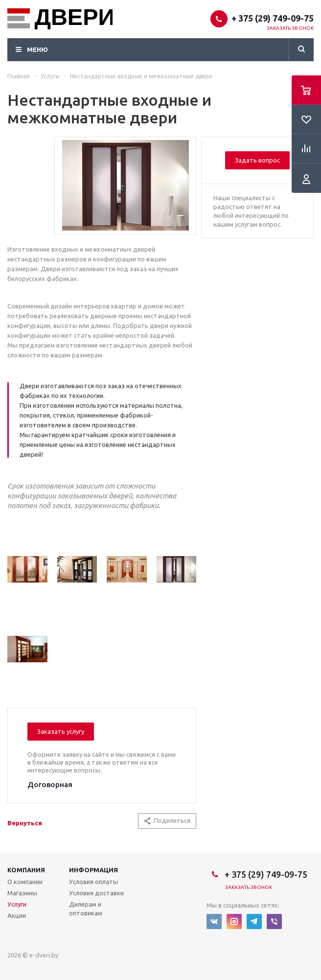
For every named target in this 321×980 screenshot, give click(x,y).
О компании (25, 882)
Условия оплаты (93, 882)
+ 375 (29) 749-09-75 (273, 18)
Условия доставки (96, 893)
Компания (26, 870)
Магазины (22, 893)
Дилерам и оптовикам (86, 909)
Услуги (17, 904)
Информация (93, 870)
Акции (17, 915)
